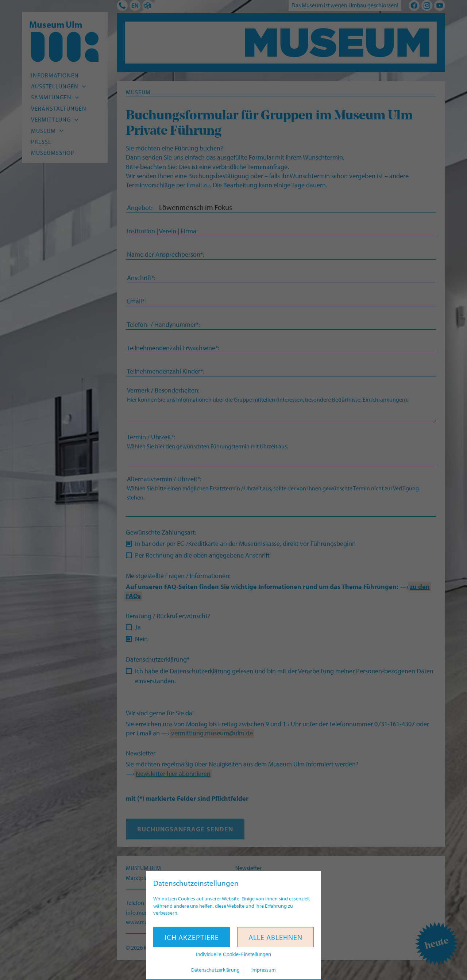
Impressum (264, 970)
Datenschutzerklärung (215, 970)
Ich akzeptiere (192, 937)
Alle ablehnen (275, 937)
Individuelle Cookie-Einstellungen (233, 954)
